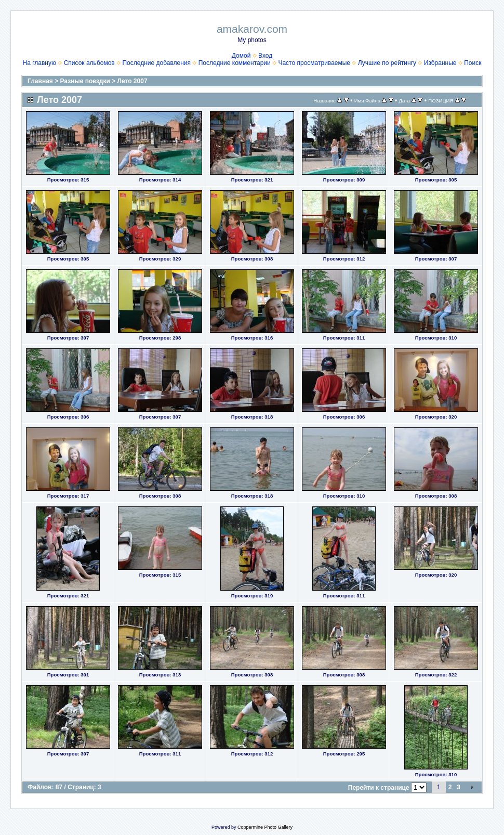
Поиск (473, 63)
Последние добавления (156, 63)
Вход (265, 56)
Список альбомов (89, 63)
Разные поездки (85, 81)
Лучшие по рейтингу (387, 63)
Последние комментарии (235, 63)
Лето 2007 (132, 81)
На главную (39, 63)
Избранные (440, 63)
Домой (241, 56)
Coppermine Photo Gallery (265, 827)
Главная (40, 81)
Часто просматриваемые (314, 63)
